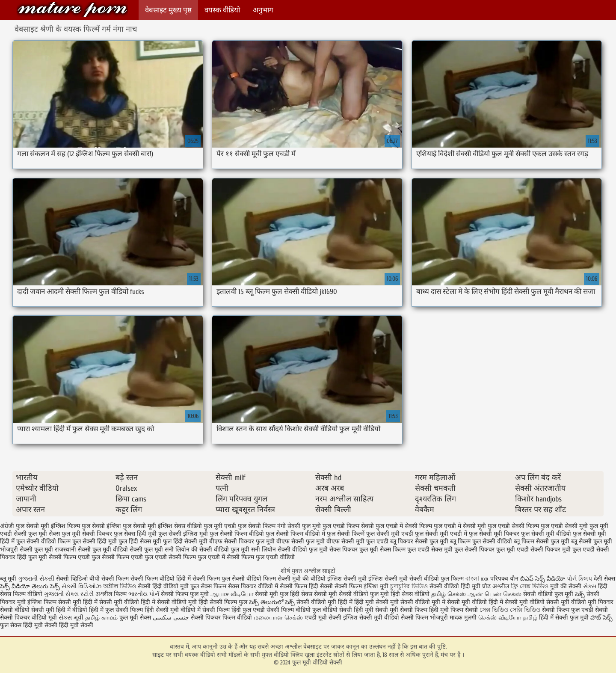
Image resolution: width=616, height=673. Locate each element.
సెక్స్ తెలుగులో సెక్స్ (272, 602)
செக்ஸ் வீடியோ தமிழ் (508, 618)
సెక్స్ (580, 594)
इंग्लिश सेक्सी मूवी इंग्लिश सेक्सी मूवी (368, 579)
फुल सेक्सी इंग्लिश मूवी (183, 534)
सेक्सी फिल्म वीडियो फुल (294, 610)
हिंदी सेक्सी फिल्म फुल (223, 602)
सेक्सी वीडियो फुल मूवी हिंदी (369, 594)
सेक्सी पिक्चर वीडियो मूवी (29, 618)
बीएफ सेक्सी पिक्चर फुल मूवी (242, 541)
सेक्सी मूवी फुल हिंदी (278, 594)
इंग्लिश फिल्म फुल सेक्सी (78, 526)
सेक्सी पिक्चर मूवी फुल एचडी (563, 550)
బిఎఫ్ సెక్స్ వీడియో (543, 579)
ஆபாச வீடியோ (232, 594)
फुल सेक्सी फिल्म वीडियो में (295, 534)
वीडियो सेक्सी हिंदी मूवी (348, 610)
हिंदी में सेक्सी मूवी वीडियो (111, 602)
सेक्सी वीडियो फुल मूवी (548, 594)
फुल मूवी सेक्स (44, 534)
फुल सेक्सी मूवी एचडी (390, 534)
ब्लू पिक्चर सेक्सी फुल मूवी (419, 541)
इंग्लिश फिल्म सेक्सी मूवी (55, 602)
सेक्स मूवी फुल (447, 550)
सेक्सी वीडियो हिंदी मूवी (455, 586)
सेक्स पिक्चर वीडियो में (253, 586)
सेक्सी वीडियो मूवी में (424, 602)
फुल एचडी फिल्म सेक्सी (348, 526)
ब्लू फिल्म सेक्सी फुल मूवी (542, 541)
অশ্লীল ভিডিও (120, 586)
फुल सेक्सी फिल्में (346, 534)
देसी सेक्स (604, 579)
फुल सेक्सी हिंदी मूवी (95, 541)
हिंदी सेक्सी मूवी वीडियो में (173, 610)
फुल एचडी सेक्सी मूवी (564, 526)
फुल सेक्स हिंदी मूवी (135, 534)
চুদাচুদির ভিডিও (410, 586)
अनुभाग (263, 10)
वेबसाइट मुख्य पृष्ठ (168, 10)
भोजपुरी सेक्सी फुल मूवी (27, 550)
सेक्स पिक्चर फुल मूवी (354, 550)
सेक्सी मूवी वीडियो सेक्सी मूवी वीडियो (545, 602)
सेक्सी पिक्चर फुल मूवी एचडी (497, 550)
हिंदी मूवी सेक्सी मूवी (377, 602)
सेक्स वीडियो (416, 594)
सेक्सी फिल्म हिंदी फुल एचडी (234, 610)
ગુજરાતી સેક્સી (36, 579)
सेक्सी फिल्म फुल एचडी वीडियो (261, 557)
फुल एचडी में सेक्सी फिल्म (404, 526)
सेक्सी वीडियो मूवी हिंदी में (325, 602)
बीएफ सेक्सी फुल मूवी (301, 541)
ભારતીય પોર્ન (144, 594)
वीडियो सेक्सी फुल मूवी (138, 550)
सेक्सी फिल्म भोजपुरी (425, 618)
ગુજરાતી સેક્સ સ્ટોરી (69, 594)
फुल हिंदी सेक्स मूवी (140, 541)
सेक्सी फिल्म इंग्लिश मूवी (362, 586)
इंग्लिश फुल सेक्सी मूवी (131, 526)
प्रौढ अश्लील (496, 586)
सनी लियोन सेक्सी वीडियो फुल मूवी (289, 550)
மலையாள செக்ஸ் (278, 618)
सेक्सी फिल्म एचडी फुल (74, 557)
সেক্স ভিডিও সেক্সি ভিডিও (511, 610)
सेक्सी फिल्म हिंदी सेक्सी (306, 586)
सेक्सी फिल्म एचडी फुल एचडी (134, 557)
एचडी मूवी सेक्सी (324, 618)
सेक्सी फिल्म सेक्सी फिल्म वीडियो (139, 579)
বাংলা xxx (477, 579)
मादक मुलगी (463, 618)
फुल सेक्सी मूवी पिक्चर (494, 534)
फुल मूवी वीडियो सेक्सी (72, 10)
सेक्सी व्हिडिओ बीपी (78, 579)
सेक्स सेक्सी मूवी (319, 594)
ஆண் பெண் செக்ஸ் (495, 594)
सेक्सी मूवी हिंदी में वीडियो (59, 610)
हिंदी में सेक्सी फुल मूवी (564, 618)
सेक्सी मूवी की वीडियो (302, 579)
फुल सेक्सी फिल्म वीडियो (237, 534)
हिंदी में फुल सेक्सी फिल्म (116, 610)
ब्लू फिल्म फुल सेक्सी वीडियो (481, 541)
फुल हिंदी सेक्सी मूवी (185, 541)
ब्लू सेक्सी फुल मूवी (592, 541)
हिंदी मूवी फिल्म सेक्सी (453, 610)
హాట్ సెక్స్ (601, 618)
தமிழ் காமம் (101, 618)
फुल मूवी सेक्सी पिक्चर (87, 534)
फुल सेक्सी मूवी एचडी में (441, 534)
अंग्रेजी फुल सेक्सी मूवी (25, 526)
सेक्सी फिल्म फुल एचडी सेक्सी (575, 610)
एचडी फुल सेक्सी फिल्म (250, 526)
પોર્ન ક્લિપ (579, 579)
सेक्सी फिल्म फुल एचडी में (197, 557)
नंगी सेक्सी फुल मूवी (299, 526)
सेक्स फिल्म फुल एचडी (405, 550)
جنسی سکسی (171, 618)
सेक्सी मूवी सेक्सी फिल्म (401, 610)
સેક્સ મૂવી (71, 618)
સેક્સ (590, 586)
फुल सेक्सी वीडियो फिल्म (43, 541)
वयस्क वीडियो (222, 10)
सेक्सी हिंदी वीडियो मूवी (163, 586)
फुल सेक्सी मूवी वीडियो (546, 534)
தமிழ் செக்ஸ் (449, 594)
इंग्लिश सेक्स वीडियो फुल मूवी (190, 526)
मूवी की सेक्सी (566, 586)
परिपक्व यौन (504, 579)
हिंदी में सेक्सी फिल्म (199, 579)
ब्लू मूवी (8, 579)
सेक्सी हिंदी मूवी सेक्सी (69, 625)
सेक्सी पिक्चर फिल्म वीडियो (221, 618)
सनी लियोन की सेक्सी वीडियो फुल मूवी (207, 550)
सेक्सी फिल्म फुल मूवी (186, 594)
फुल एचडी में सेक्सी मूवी (460, 526)
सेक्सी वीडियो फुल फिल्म (437, 579)
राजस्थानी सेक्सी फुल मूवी (83, 550)
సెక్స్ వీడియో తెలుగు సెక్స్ (31, 586)
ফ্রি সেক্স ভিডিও (530, 586)
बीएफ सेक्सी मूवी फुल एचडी (357, 541)
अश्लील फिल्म (111, 594)
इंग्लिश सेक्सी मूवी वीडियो (371, 618)
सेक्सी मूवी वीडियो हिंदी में (475, 602)
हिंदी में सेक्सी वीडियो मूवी (170, 602)
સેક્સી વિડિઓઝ (81, 586)
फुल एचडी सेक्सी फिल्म (513, 526)
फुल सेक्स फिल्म (209, 586)
